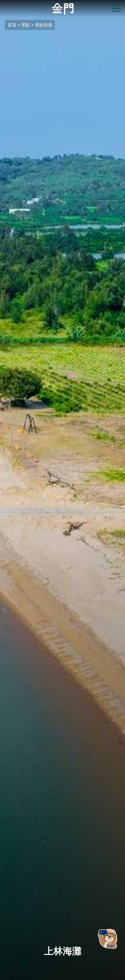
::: (2, 4)
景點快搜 (44, 25)
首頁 (12, 25)
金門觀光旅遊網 (63, 9)
